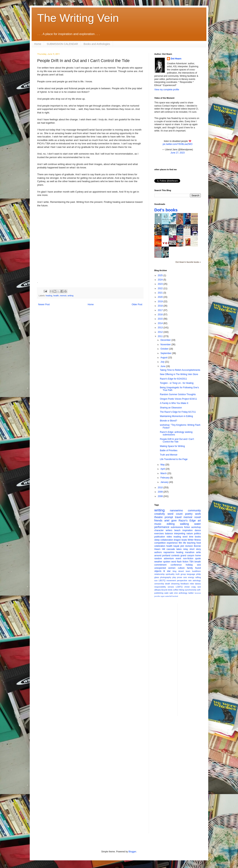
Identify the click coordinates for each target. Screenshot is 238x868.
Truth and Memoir (169, 455)
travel (178, 517)
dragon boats (180, 540)
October (165, 349)
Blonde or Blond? (168, 421)
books (198, 537)
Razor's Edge (187, 521)
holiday (189, 565)
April (163, 469)
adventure (169, 558)
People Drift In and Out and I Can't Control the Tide (177, 440)
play (174, 577)
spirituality (170, 574)
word (185, 537)
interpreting (180, 534)
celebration (160, 546)
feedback (185, 584)
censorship (159, 584)
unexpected (160, 568)
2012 (161, 332)
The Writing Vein (78, 18)
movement (171, 580)
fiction (187, 527)
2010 (161, 488)
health (56, 296)
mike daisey (195, 584)
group (183, 574)
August (164, 358)
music (158, 524)
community (194, 510)
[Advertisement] (195, 659)
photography (166, 577)
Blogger (132, 852)
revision (189, 546)
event (178, 558)
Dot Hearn (176, 59)
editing (171, 524)
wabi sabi (169, 593)
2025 (161, 275)
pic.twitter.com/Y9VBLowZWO (178, 144)
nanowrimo (176, 510)
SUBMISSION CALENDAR (62, 44)
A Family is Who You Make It (174, 403)
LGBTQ (179, 587)
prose (180, 577)
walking (184, 524)
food (199, 543)
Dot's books (166, 210)
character (159, 530)
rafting (198, 577)
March (164, 473)
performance (162, 527)
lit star (167, 571)
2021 (161, 293)
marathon (190, 552)
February (165, 478)
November (166, 345)
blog (174, 571)
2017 (161, 310)
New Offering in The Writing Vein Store (179, 374)
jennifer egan (159, 596)
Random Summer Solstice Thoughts (178, 394)
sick (199, 565)
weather (158, 562)
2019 (161, 302)
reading (177, 537)
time (191, 537)
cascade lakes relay (177, 549)
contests (175, 556)
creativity (160, 514)
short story (195, 549)
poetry (189, 514)
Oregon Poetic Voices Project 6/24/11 (178, 399)
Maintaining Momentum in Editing (176, 416)
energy (191, 577)
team (188, 571)
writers (169, 530)
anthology (183, 593)
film (180, 543)
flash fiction (183, 562)
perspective (182, 580)
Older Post (137, 304)
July (163, 362)
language (191, 574)
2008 (161, 496)
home (198, 556)
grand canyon (187, 556)
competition (160, 543)
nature (190, 534)
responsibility (160, 587)
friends (158, 521)
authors (158, 552)
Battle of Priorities (169, 450)
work (198, 514)
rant (199, 587)
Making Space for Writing (172, 446)
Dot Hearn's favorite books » (188, 262)
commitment (160, 565)
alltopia (157, 590)
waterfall (168, 596)
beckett (175, 596)
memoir (63, 296)
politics (197, 534)
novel (198, 517)
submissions (177, 527)
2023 (161, 284)
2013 (161, 328)
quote (198, 558)
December (166, 340)
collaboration (167, 540)
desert (181, 571)
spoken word (169, 562)
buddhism (196, 571)
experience (172, 543)
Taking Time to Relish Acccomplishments (180, 370)
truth (178, 574)
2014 (161, 323)
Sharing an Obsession (171, 408)
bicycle (164, 590)
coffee (176, 590)
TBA (191, 562)
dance (198, 530)
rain (190, 580)
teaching (191, 543)
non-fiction (188, 558)
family (190, 568)
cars (185, 577)
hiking (182, 590)
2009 (161, 492)
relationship (159, 574)
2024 (161, 280)
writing (70, 296)
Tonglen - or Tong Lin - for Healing (177, 383)
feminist (198, 593)
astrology (197, 580)
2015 (161, 319)
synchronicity (191, 590)
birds (170, 590)
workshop (196, 527)
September (166, 353)
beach (177, 530)
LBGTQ (162, 580)
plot (182, 546)
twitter (191, 593)
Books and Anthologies (97, 44)
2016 (161, 315)
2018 (161, 306)
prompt (169, 517)
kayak (176, 546)
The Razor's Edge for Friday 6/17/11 (178, 412)
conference (176, 565)
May (163, 465)
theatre (159, 517)
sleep (157, 540)
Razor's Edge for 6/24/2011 (173, 379)
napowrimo (169, 552)
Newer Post (44, 304)
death (168, 584)
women (172, 568)
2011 (161, 336)
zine (176, 593)
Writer (191, 540)
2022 (161, 288)
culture (181, 568)
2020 (161, 297)
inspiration (188, 530)
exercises (159, 534)
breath (198, 562)
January (165, 482)
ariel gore (171, 521)
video (169, 537)
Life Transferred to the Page (174, 459)
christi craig (190, 587)
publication (160, 537)
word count (175, 514)
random (158, 558)
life (185, 543)
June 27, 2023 (178, 153)
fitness (198, 540)
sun (156, 580)
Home (38, 44)
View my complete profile (167, 90)
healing (49, 296)
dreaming (175, 584)
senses (171, 587)
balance (169, 534)
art (199, 521)
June (163, 366)
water (198, 524)
